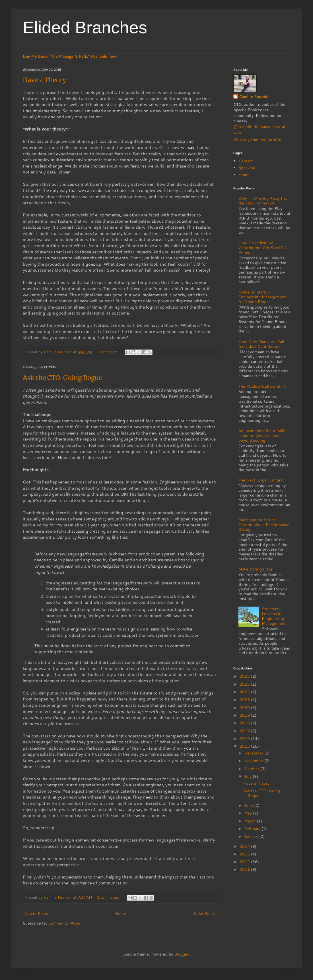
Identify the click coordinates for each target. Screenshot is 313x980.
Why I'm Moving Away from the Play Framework (264, 201)
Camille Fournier (254, 97)
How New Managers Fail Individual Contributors (261, 344)
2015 (245, 746)
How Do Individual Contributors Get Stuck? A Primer (262, 248)
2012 (245, 862)
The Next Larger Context (261, 480)
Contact (246, 161)
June (249, 805)
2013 (245, 854)
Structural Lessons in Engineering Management (274, 616)
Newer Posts (36, 913)
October (252, 769)
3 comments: (109, 897)
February (253, 829)
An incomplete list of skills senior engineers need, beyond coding (263, 435)
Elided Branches (85, 27)
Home (121, 913)
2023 (245, 684)
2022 (245, 692)
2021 (245, 700)
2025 (245, 676)
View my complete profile (257, 140)
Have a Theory (45, 80)
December (254, 753)
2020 (245, 708)
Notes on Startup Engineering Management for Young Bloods (262, 297)
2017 (245, 731)
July (248, 776)
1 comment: (108, 352)
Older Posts (204, 913)
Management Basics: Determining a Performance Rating (264, 525)
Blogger (181, 954)
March (250, 821)
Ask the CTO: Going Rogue (62, 378)
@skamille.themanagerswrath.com (261, 129)
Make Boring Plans (256, 569)
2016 (245, 739)
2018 (245, 723)
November (254, 761)
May (249, 813)
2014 (245, 846)
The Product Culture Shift (262, 386)
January (252, 836)
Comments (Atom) (65, 923)
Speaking (247, 168)
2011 (245, 869)
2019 (245, 715)
